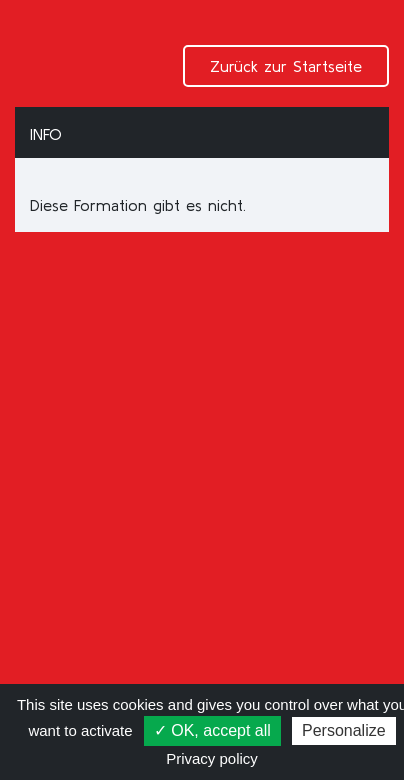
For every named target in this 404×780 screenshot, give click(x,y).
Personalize (344, 730)
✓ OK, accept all (212, 730)
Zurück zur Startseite (286, 66)
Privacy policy (212, 758)
